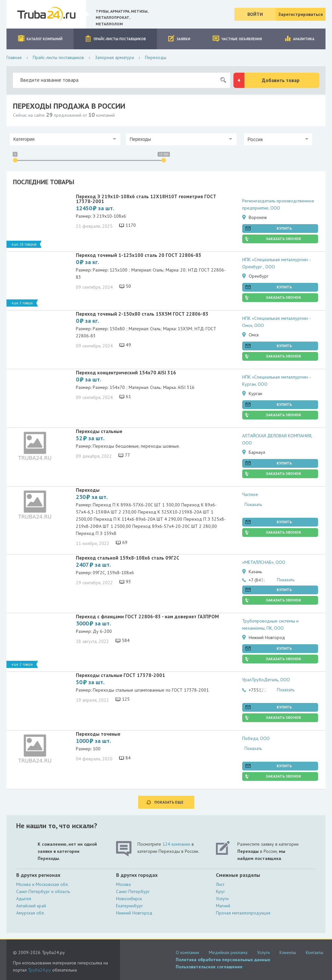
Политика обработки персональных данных (223, 960)
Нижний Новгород (134, 913)
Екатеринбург (130, 906)
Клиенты (288, 952)
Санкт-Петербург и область (43, 891)
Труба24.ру (39, 970)
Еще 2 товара (22, 303)
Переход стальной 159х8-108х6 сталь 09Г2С (128, 558)
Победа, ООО (256, 738)
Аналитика (299, 38)
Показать (253, 504)
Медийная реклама (228, 952)
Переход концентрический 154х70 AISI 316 (126, 373)
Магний (223, 906)
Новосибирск (129, 899)
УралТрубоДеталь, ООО (266, 680)
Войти (255, 14)
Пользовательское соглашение (209, 967)
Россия (255, 139)
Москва (123, 884)
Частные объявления (237, 38)
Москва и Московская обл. (42, 884)
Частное (250, 494)
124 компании (176, 844)
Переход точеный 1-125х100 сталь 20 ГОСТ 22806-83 (139, 255)
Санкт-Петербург (133, 891)
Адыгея (24, 899)
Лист (220, 884)
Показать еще (169, 802)
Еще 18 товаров (24, 244)
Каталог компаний (40, 38)
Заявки (179, 38)
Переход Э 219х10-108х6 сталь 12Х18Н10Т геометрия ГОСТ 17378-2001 (146, 199)
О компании (187, 952)
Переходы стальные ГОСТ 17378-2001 (120, 675)
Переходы (88, 490)
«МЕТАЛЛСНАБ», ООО (264, 562)
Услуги (222, 899)
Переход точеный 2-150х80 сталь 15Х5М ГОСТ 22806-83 (142, 314)
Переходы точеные (98, 734)
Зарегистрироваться (301, 14)
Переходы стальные (99, 431)
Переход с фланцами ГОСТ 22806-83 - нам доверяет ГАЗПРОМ (147, 617)
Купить (284, 228)
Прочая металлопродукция (243, 913)
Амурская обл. (30, 913)
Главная (14, 57)
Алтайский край (31, 906)
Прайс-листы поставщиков (115, 38)
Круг (220, 891)
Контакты (314, 952)
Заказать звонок (284, 239)
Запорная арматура (114, 57)
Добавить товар (281, 80)
